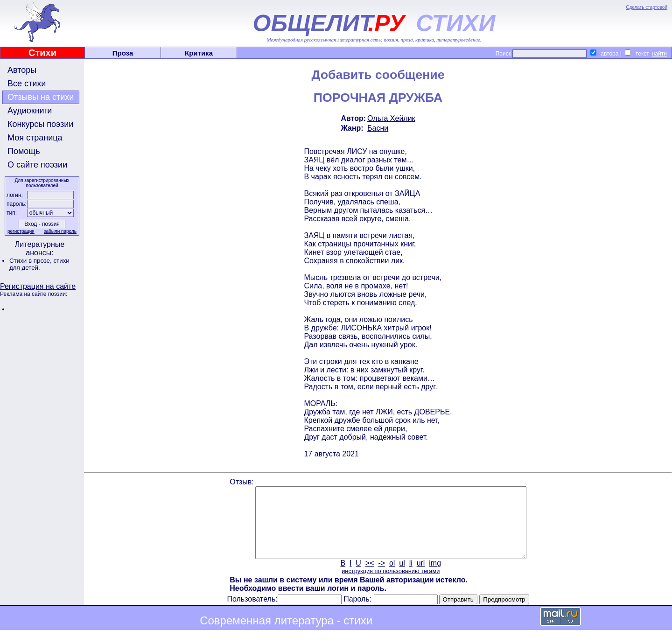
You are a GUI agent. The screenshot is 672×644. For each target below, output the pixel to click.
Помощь (24, 151)
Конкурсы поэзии (40, 124)
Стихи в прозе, (31, 261)
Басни (378, 128)
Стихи (42, 53)
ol (392, 577)
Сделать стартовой (647, 7)
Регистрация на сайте (38, 286)
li (411, 577)
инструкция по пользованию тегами (391, 585)
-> (381, 577)
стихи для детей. (39, 264)
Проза (123, 53)
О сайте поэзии (37, 165)
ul (402, 577)
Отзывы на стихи (41, 97)
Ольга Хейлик (391, 118)
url (421, 577)
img (435, 577)
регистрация (21, 231)
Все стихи (27, 84)
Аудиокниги (30, 111)
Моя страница (35, 138)
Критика (199, 53)
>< (370, 577)
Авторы (22, 70)
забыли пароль (60, 231)
